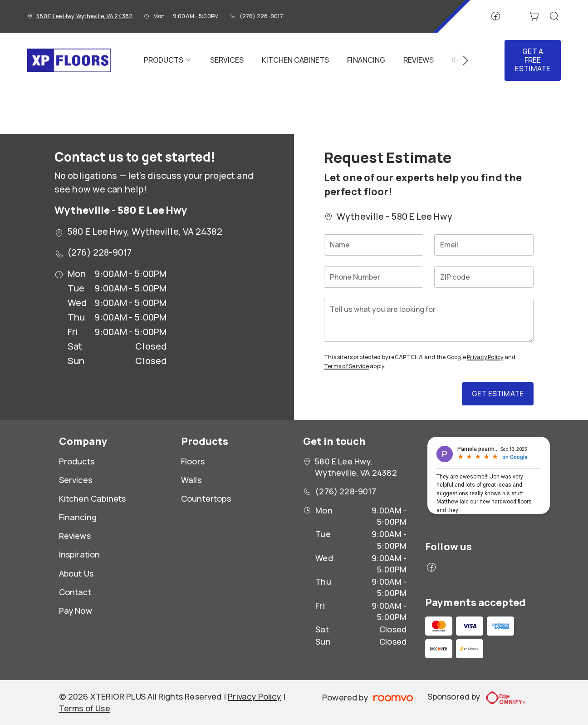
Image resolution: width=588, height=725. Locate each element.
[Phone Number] (374, 277)
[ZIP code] (484, 277)
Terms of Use (85, 708)
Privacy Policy (485, 357)
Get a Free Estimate (533, 60)
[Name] (374, 245)
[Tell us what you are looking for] (429, 320)
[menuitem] (168, 60)
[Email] (484, 245)
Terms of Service (346, 366)
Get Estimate (498, 394)
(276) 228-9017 (261, 16)
